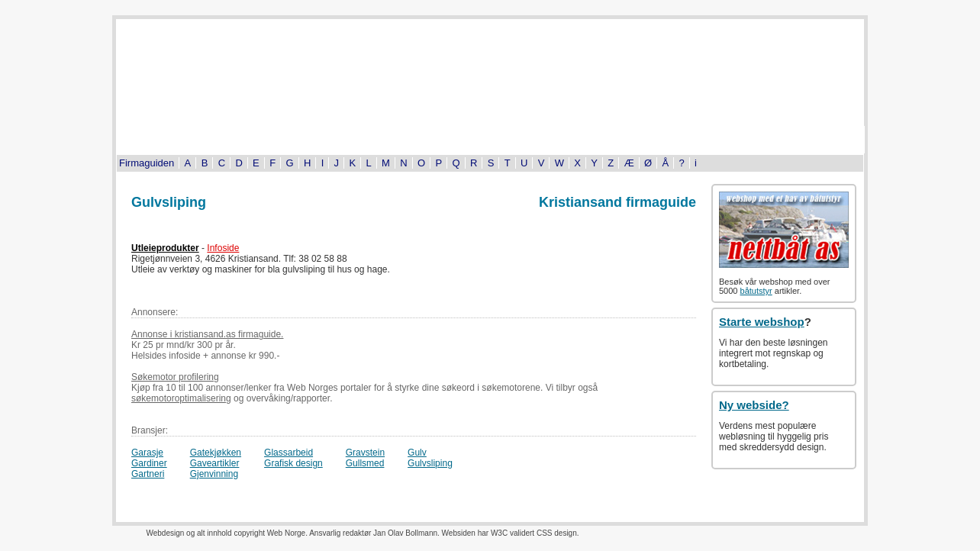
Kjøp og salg (704, 140)
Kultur (384, 140)
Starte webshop (762, 322)
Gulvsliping (430, 463)
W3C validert (513, 533)
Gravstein (365, 453)
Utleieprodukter (165, 248)
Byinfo (277, 140)
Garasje (147, 453)
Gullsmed (365, 463)
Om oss (811, 140)
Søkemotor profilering (175, 377)
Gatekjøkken (216, 453)
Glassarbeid (289, 453)
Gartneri (148, 474)
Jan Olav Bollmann (405, 533)
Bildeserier (490, 140)
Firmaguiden (147, 163)
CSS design (557, 533)
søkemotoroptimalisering (181, 398)
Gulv (417, 453)
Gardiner (149, 463)
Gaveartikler (215, 463)
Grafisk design (293, 463)
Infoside (223, 248)
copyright (249, 533)
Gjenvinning (214, 474)
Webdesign (165, 533)
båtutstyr (756, 291)
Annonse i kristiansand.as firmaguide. (207, 334)
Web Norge (286, 533)
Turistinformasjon (170, 140)
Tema (597, 140)
